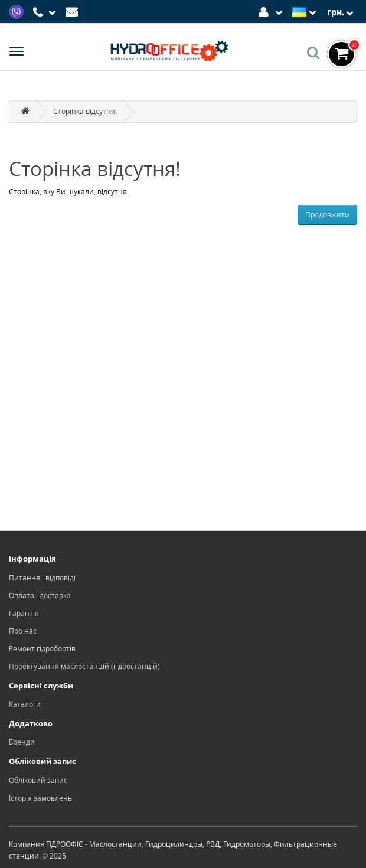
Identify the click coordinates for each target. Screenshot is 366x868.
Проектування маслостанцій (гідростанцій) (84, 666)
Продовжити (327, 215)
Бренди (22, 742)
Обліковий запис (38, 780)
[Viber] (18, 11)
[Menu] (17, 53)
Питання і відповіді (42, 578)
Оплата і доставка (40, 595)
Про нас (23, 631)
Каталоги (25, 704)
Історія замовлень (40, 798)
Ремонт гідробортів (42, 649)
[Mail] (73, 11)
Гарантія (24, 613)
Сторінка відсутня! (85, 111)
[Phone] (46, 12)
